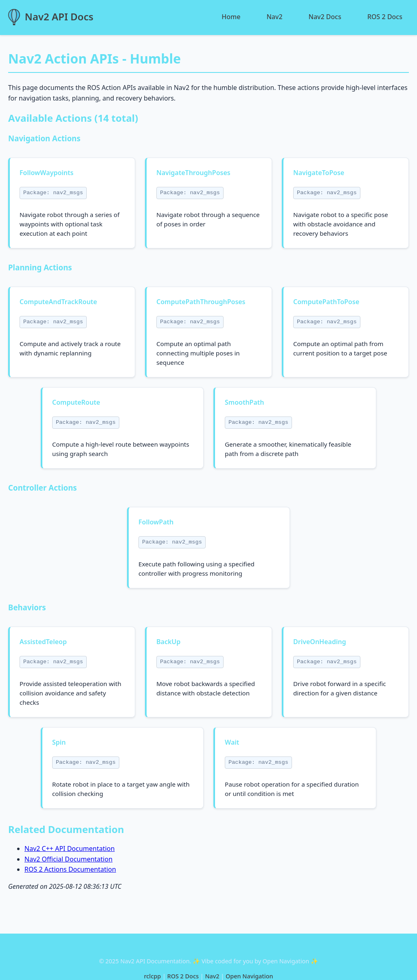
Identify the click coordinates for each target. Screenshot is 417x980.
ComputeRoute (76, 402)
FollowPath (156, 522)
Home (231, 17)
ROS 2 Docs (385, 17)
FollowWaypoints (46, 173)
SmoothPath (245, 402)
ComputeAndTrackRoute (58, 302)
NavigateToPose (319, 173)
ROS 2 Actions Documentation (70, 869)
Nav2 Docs (325, 17)
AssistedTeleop (43, 642)
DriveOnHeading (320, 642)
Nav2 (274, 17)
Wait (232, 742)
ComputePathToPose (326, 302)
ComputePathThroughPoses (201, 302)
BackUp (168, 642)
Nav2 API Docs (59, 16)
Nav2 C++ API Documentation (70, 848)
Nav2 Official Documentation (68, 859)
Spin (59, 742)
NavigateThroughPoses (193, 173)
